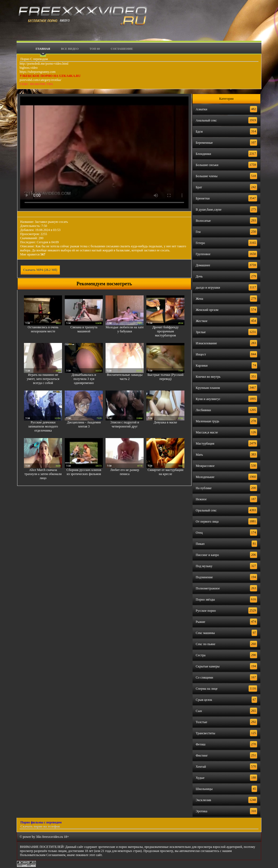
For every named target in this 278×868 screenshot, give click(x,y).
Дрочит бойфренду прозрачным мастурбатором (166, 331)
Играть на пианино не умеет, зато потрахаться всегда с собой (43, 379)
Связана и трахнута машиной (84, 329)
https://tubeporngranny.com (38, 72)
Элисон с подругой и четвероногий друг (125, 424)
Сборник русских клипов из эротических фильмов (84, 472)
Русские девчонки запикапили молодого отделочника (43, 426)
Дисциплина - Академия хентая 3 (84, 424)
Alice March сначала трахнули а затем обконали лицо (43, 474)
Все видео (70, 49)
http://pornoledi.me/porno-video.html (44, 64)
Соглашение (122, 49)
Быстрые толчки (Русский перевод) (165, 377)
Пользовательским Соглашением (43, 855)
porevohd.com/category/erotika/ (41, 80)
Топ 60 (95, 49)
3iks (39, 837)
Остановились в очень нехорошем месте (43, 329)
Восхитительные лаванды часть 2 (125, 377)
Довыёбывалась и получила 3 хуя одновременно (84, 379)
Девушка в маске (165, 422)
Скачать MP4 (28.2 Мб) (40, 270)
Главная (43, 49)
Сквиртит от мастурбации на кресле (165, 472)
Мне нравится (33, 254)
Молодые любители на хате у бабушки (125, 329)
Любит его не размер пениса (125, 472)
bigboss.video (29, 68)
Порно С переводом (34, 59)
